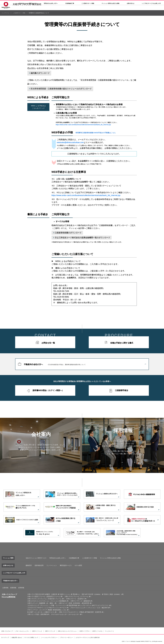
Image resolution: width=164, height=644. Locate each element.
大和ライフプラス (84, 631)
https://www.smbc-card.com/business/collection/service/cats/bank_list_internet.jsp (83, 125)
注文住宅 (42, 594)
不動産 (82, 612)
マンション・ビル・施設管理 (98, 608)
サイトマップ (5, 638)
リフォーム (85, 596)
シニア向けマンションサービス (56, 608)
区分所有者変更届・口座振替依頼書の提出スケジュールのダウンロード (61, 89)
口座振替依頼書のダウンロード (68, 233)
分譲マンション (65, 594)
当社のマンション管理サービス (36, 558)
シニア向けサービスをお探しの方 (14, 573)
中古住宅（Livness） (94, 594)
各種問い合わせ (104, 3)
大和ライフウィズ (50, 631)
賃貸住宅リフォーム (53, 596)
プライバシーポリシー (67, 638)
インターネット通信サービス (45, 612)
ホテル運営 (78, 565)
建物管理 (29, 565)
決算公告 (83, 3)
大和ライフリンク (37, 631)
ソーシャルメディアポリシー (49, 638)
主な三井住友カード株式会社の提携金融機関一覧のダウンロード (82, 238)
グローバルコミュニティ (22, 631)
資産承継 (44, 614)
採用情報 (93, 3)
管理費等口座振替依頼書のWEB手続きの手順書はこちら (96, 133)
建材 (51, 610)
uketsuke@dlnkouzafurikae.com (70, 142)
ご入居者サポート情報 (19, 13)
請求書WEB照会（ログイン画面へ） (48, 390)
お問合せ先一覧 (48, 343)
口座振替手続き (122, 390)
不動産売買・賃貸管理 (94, 612)
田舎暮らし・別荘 (79, 594)
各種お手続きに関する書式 (122, 343)
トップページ (6, 13)
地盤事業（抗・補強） (47, 603)
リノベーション (52, 565)
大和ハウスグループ (7, 631)
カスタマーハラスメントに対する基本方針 (88, 638)
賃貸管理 (86, 603)
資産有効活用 (39, 565)
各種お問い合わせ (17, 638)
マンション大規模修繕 (59, 601)
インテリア (43, 610)
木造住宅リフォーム (55, 599)
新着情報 (13, 588)
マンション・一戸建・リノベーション (53, 605)
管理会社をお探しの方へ (51, 8)
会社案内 (74, 3)
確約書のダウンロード (40, 73)
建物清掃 (87, 601)
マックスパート (110, 631)
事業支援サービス (66, 565)
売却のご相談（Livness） (112, 594)
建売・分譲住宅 (52, 594)
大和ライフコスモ (97, 631)
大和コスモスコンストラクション (67, 631)
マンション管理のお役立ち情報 (110, 558)
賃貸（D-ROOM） (75, 603)
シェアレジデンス (86, 605)
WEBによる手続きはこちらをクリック (38, 107)
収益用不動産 (73, 605)
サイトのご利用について (31, 638)
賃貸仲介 (81, 599)
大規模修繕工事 (70, 8)
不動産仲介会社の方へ (85, 364)
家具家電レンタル (60, 610)
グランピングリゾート (101, 605)
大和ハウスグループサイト (120, 3)
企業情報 (5, 588)
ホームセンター (74, 614)
